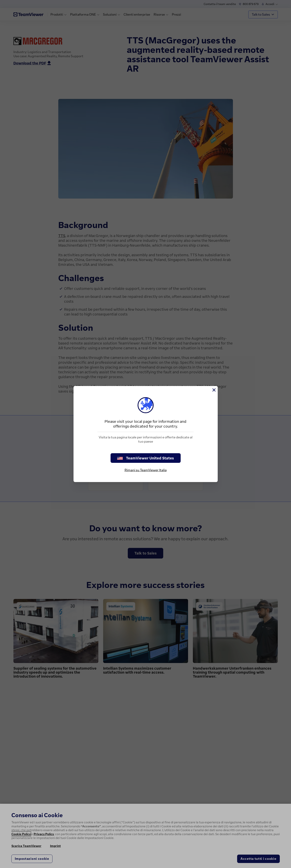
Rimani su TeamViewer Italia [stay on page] (146, 470)
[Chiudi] (214, 390)
